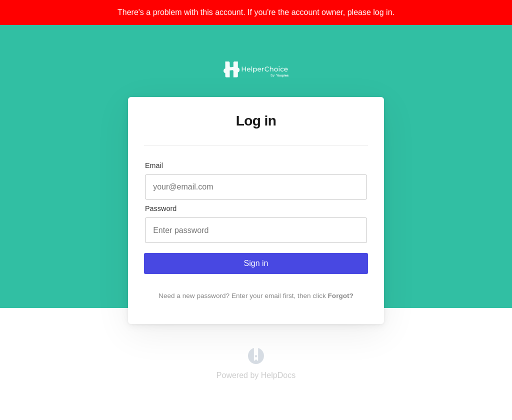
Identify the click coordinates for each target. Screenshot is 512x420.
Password (161, 208)
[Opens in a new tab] (256, 361)
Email (154, 165)
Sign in (256, 263)
